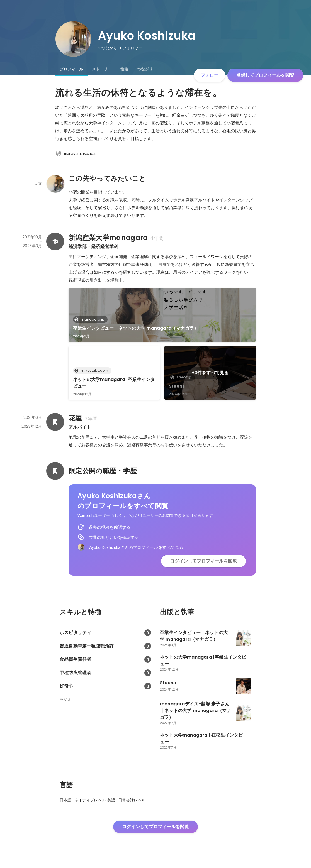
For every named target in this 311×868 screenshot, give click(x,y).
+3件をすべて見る (210, 373)
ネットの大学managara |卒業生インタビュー (114, 383)
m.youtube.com (93, 371)
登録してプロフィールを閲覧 (265, 75)
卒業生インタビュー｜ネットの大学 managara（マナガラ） (136, 328)
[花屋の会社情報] (55, 422)
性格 (124, 69)
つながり (145, 69)
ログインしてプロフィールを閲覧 (203, 561)
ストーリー (102, 69)
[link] (162, 315)
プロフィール (71, 69)
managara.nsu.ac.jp (76, 153)
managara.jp (91, 319)
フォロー (210, 75)
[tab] (71, 69)
